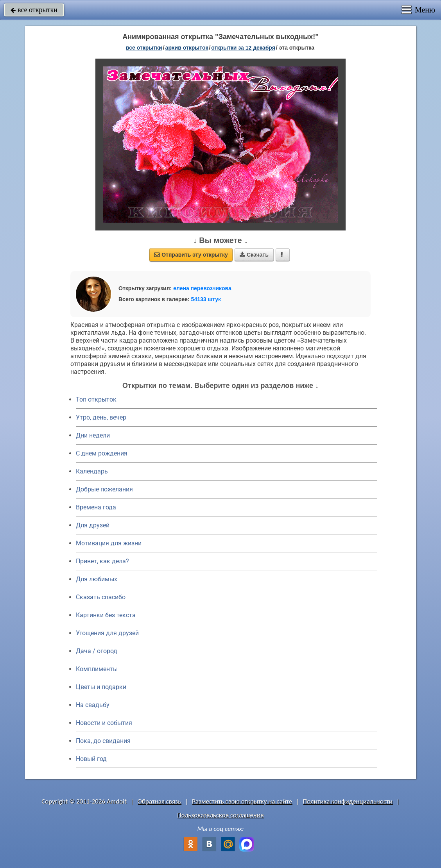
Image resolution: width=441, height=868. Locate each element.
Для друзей (93, 525)
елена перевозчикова (202, 288)
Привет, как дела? (102, 561)
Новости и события (104, 723)
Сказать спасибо (101, 597)
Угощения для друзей (107, 633)
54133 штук (206, 299)
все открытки (34, 10)
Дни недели (93, 435)
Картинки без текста (106, 615)
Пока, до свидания (103, 741)
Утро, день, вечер (101, 417)
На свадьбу (93, 705)
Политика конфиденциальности (348, 801)
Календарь (92, 471)
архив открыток (187, 48)
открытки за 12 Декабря (243, 48)
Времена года (96, 507)
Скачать (254, 255)
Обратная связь (160, 801)
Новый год (91, 759)
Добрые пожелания (104, 489)
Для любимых (97, 579)
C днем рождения (102, 453)
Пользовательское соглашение (220, 815)
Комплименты (97, 669)
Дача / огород (97, 651)
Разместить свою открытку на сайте (242, 801)
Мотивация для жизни (109, 543)
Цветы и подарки (101, 687)
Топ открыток (96, 399)
